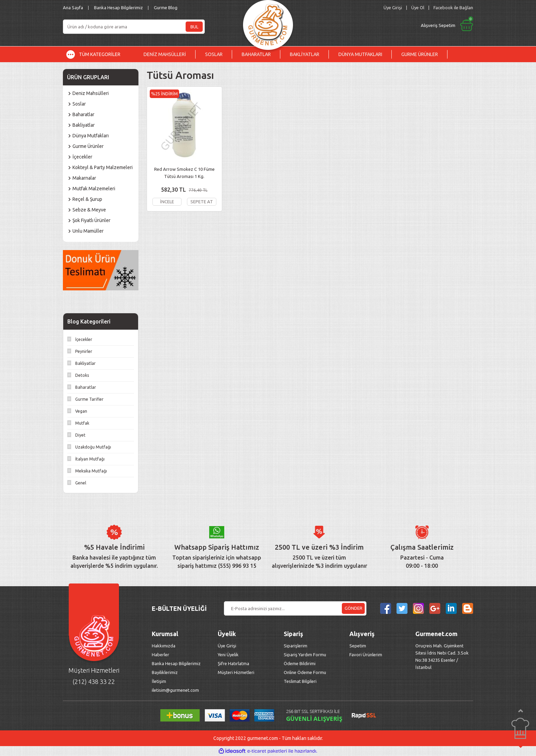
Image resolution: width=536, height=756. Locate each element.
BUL (194, 27)
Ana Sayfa (73, 8)
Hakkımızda (164, 646)
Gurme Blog (166, 8)
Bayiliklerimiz (165, 672)
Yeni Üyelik (228, 655)
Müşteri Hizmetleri (237, 672)
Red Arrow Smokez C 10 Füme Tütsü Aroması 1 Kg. (184, 173)
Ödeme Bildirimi (300, 663)
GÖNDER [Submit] (353, 608)
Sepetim (358, 646)
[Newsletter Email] (295, 608)
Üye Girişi (227, 646)
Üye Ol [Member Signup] (418, 8)
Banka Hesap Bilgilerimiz (118, 8)
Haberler (160, 655)
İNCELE (167, 202)
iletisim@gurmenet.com (175, 690)
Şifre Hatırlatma (233, 663)
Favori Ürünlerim (366, 655)
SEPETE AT (202, 202)
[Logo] (268, 23)
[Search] (134, 27)
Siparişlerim (296, 646)
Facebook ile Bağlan (453, 8)
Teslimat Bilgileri (301, 681)
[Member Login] (393, 8)
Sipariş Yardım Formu (305, 655)
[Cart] (390, 25)
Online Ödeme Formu (305, 672)
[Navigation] (98, 54)
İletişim (159, 681)
